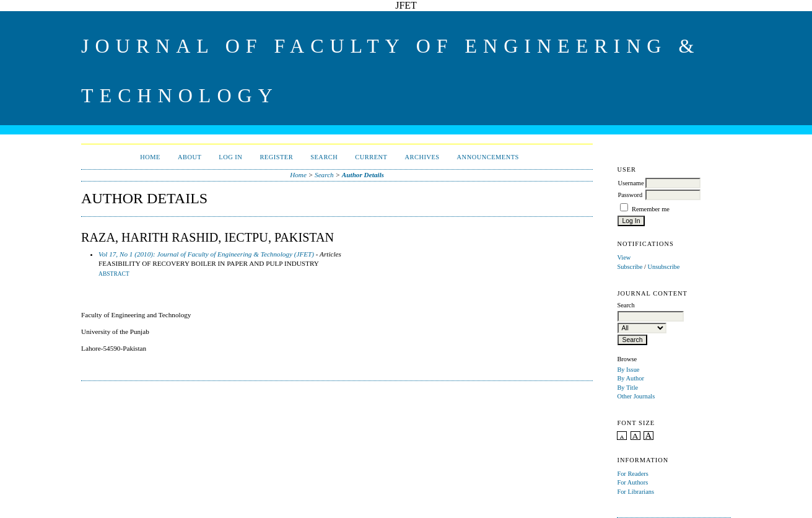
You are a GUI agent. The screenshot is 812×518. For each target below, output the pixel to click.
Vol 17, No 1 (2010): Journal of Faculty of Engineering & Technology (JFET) (206, 254)
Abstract (114, 274)
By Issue (628, 370)
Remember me (651, 209)
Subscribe (630, 267)
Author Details (363, 175)
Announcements (488, 157)
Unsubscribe (663, 267)
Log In (230, 157)
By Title (627, 388)
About (190, 157)
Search (324, 157)
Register (276, 157)
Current (371, 157)
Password (630, 195)
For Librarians (635, 492)
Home (150, 157)
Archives (422, 157)
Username (631, 183)
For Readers (633, 474)
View (624, 257)
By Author (631, 378)
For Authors (632, 482)
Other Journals (636, 396)
